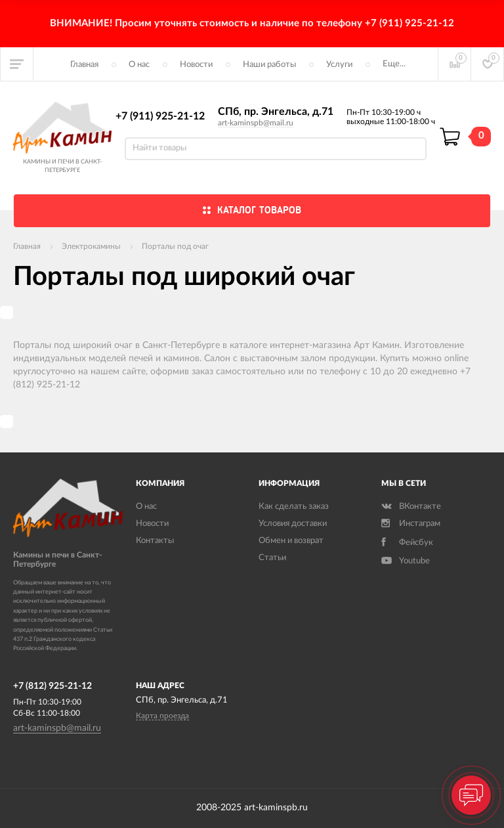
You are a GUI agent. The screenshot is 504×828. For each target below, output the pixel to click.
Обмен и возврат (291, 541)
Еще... (394, 64)
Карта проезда (162, 716)
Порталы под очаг (175, 246)
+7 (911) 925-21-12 (160, 116)
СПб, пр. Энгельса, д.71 (276, 112)
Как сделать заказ (294, 507)
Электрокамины (91, 246)
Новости (196, 65)
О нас (139, 65)
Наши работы (269, 65)
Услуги (339, 65)
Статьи (272, 558)
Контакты (155, 541)
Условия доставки (293, 524)
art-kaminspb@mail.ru (256, 123)
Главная (84, 65)
